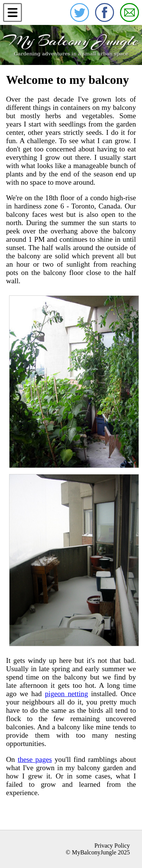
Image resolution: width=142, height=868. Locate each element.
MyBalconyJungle (94, 852)
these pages (35, 759)
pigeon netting (66, 694)
